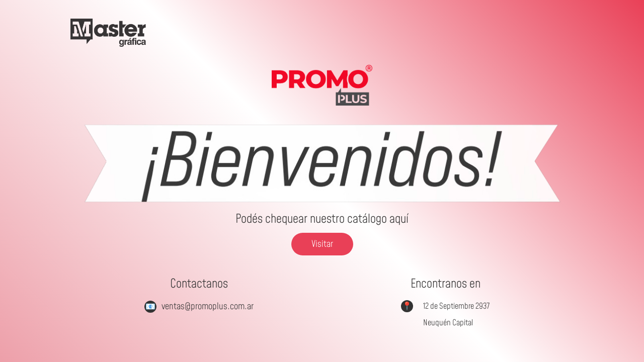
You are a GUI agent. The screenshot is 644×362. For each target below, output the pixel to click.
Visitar (322, 244)
